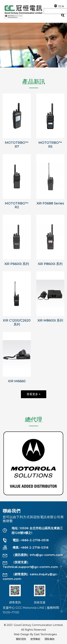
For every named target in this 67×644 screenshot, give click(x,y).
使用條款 (35, 639)
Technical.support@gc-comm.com (30, 567)
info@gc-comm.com (46, 555)
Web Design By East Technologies (35, 634)
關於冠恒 (21, 639)
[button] (29, 60)
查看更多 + (34, 394)
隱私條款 (50, 639)
